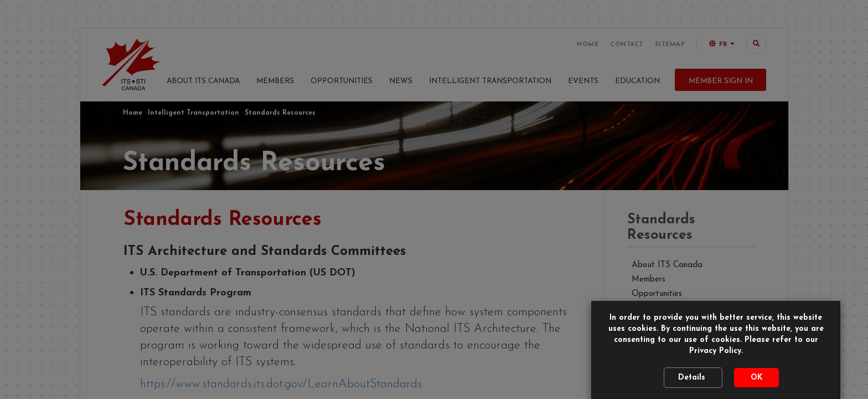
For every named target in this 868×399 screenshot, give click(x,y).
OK (756, 378)
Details (693, 378)
